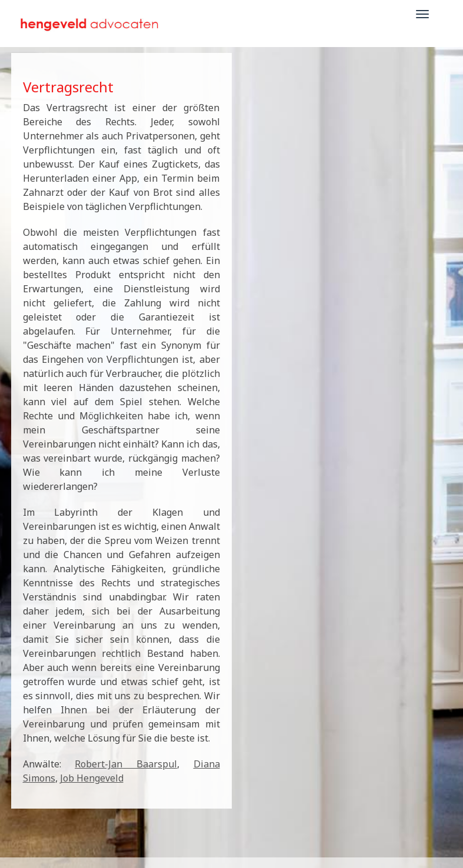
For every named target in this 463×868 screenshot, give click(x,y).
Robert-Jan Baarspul (126, 764)
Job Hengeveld (92, 778)
